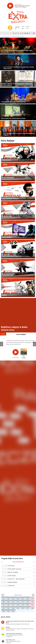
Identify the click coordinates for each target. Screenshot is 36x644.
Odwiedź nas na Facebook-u (16, 33)
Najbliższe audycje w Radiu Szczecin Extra (14, 328)
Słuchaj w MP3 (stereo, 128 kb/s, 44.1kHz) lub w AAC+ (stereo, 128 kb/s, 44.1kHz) (20, 629)
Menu (34, 33)
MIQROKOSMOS (18, 582)
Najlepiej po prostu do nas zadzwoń (14, 33)
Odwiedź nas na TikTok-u (23, 33)
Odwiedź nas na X (18, 33)
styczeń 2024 (18, 595)
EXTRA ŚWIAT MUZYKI (18, 569)
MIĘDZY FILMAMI (18, 572)
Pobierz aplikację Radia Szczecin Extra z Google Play (15, 635)
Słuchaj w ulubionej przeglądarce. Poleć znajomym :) (20, 623)
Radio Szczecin (5, 36)
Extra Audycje (8, 141)
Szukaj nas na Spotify (25, 33)
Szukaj (30, 33)
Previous (2, 344)
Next (34, 344)
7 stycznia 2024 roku (18, 562)
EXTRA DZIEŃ (18, 576)
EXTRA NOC (18, 566)
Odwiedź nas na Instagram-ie (20, 33)
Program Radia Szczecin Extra (18, 36)
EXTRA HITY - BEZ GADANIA (18, 579)
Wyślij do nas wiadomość (27, 33)
